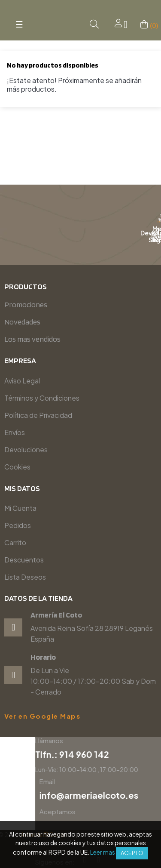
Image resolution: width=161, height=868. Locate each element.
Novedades (22, 322)
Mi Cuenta (20, 508)
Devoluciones (26, 449)
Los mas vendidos (32, 339)
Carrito (15, 542)
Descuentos (24, 560)
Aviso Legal (22, 381)
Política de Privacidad (38, 415)
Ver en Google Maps (42, 716)
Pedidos (18, 525)
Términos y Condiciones (42, 398)
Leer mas (103, 852)
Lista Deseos (25, 577)
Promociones (26, 304)
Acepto (132, 853)
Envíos (15, 432)
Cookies (17, 467)
